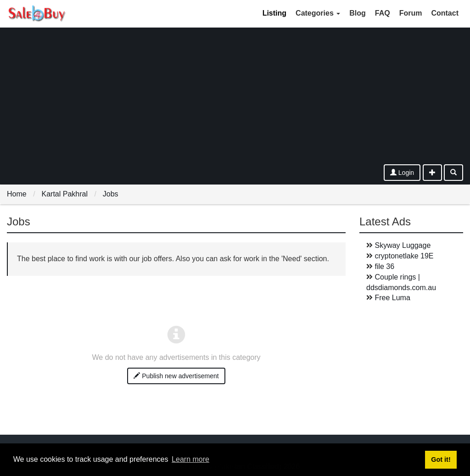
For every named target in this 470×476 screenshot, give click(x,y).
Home (17, 194)
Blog (358, 13)
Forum (411, 13)
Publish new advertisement (176, 376)
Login (402, 173)
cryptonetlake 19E (404, 256)
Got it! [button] (441, 459)
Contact (445, 13)
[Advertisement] (235, 95)
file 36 (384, 266)
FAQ (383, 13)
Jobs (111, 194)
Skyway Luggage (403, 245)
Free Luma (392, 298)
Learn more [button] (190, 459)
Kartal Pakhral (64, 194)
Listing (274, 13)
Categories (318, 13)
